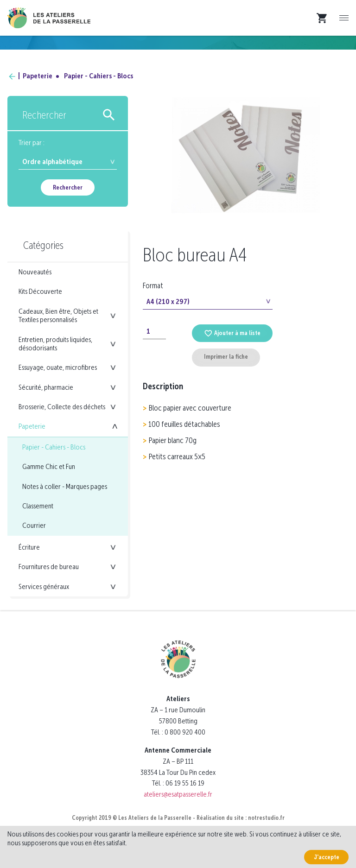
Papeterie (38, 76)
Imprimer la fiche (226, 357)
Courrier (34, 525)
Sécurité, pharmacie (46, 387)
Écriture (29, 547)
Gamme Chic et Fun (49, 466)
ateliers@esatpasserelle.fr (178, 794)
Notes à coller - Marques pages (65, 486)
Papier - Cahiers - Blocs (99, 76)
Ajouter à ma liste (232, 333)
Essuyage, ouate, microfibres (58, 367)
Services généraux (44, 586)
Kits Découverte (40, 291)
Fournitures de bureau (49, 567)
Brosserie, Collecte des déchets (62, 407)
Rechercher (68, 187)
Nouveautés (35, 272)
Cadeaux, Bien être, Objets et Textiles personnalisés (58, 315)
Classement (38, 506)
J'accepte (327, 857)
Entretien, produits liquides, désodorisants (55, 344)
